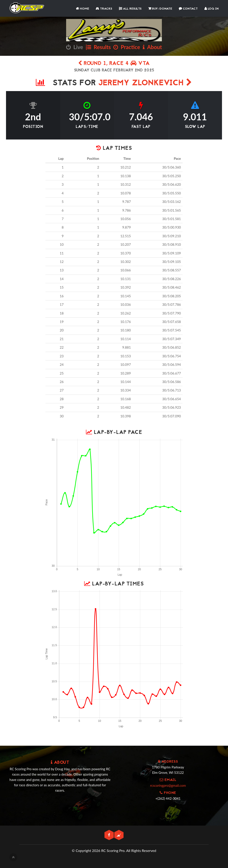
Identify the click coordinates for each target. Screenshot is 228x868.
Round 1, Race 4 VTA (114, 64)
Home (82, 9)
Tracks (104, 9)
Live (75, 47)
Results (98, 47)
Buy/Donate (160, 9)
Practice (127, 47)
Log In (212, 9)
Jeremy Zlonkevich (145, 83)
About (152, 47)
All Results (130, 9)
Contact (188, 9)
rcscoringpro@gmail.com (168, 785)
